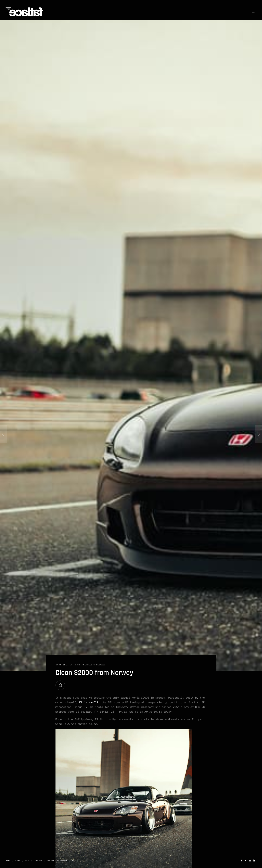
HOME (9, 861)
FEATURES (38, 861)
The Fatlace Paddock (57, 861)
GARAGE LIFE (61, 665)
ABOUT (75, 861)
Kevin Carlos (86, 665)
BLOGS (18, 861)
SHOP (27, 861)
